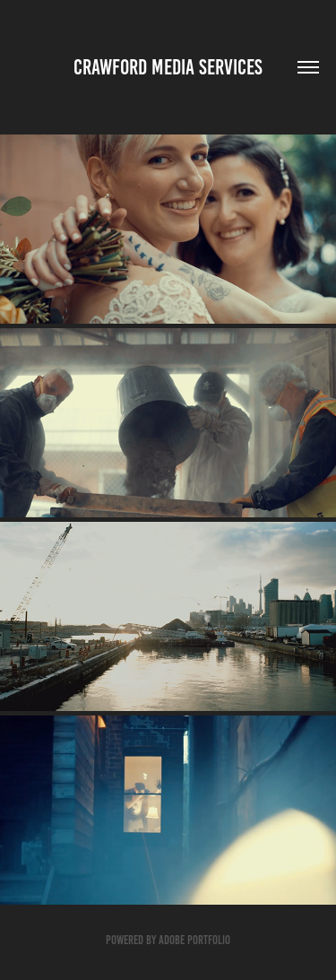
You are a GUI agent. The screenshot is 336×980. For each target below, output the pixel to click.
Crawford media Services (168, 67)
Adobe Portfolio (194, 940)
